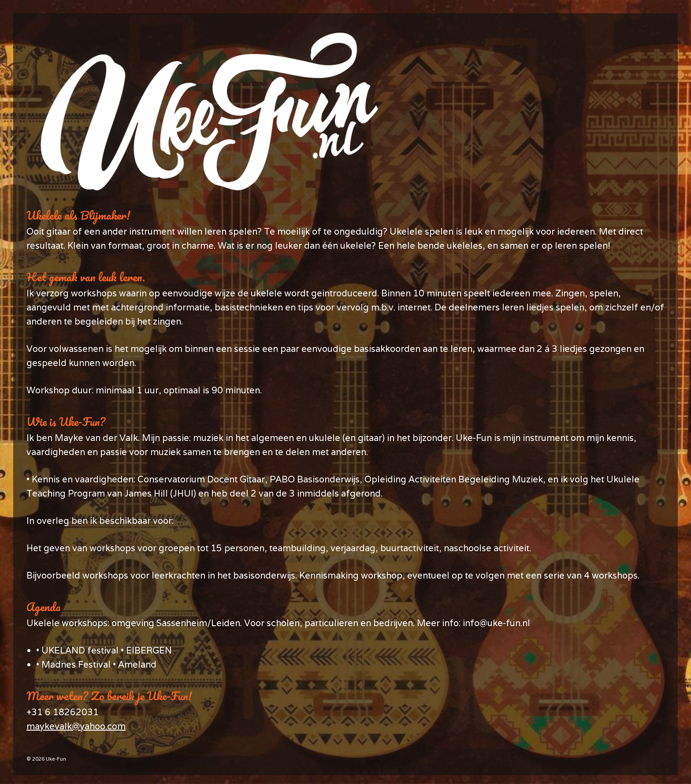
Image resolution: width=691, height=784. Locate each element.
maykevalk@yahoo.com (76, 726)
